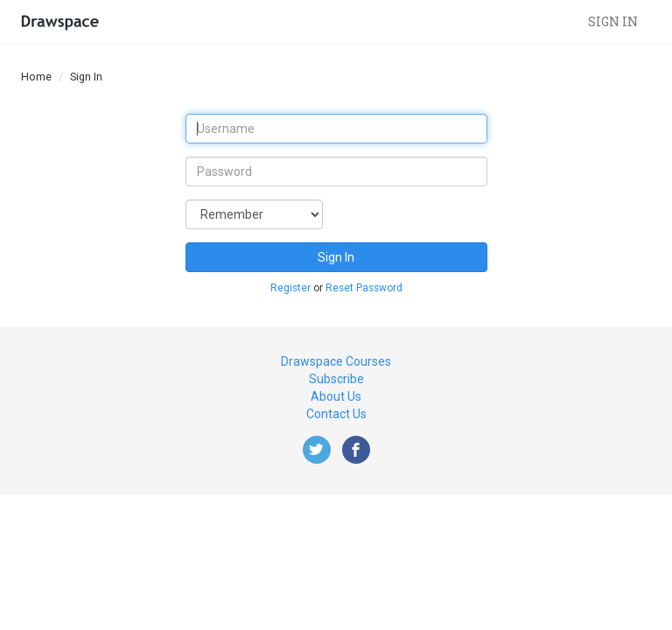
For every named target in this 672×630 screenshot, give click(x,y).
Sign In (336, 257)
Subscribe (336, 379)
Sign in (613, 21)
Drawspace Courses (336, 361)
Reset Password (364, 288)
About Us (336, 396)
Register (290, 288)
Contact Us (336, 414)
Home (36, 77)
